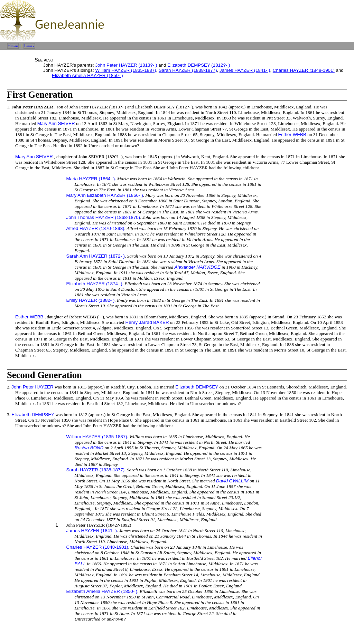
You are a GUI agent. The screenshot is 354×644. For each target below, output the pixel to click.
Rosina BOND (89, 448)
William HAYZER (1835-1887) (125, 70)
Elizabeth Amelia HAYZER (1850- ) (87, 75)
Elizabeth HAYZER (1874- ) (94, 284)
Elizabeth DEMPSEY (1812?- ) (199, 65)
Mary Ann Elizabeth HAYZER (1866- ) (105, 195)
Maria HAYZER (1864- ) (91, 179)
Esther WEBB (292, 134)
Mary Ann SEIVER (56, 123)
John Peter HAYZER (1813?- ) (126, 65)
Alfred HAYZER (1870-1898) (95, 228)
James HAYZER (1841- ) (245, 70)
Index (30, 46)
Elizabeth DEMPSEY (197, 387)
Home (13, 46)
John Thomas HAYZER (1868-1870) (103, 217)
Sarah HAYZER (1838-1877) (188, 70)
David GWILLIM (232, 481)
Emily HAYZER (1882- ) (91, 300)
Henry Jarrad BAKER (147, 322)
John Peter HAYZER (32, 387)
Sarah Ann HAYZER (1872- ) (96, 256)
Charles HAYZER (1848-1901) (304, 70)
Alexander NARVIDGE (198, 267)
